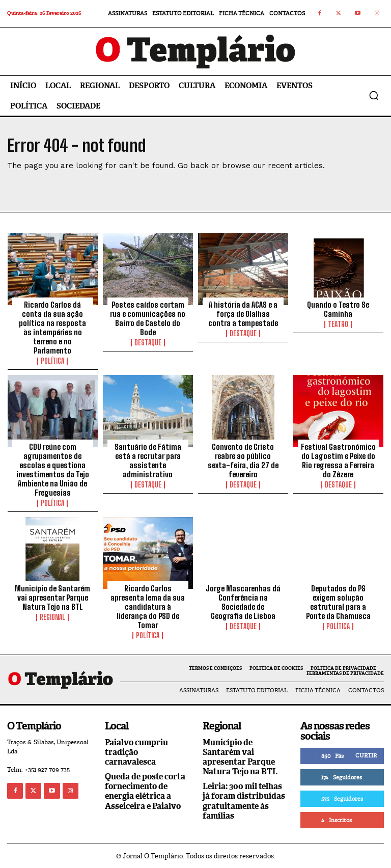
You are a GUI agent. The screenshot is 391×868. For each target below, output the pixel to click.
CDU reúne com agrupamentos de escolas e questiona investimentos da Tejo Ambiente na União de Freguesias (53, 470)
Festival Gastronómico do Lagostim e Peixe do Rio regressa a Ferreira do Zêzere (338, 460)
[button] (374, 95)
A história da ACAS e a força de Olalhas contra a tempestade (243, 314)
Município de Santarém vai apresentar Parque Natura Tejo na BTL (52, 598)
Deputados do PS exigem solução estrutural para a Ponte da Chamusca (338, 602)
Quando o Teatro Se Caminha (338, 309)
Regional (52, 617)
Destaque (148, 343)
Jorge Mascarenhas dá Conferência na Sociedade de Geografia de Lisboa (243, 602)
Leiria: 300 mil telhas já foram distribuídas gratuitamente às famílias (244, 801)
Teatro (338, 324)
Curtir (366, 755)
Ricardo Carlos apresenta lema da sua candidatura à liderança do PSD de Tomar (148, 607)
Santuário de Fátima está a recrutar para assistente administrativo (148, 460)
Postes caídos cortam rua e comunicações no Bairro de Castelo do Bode (148, 318)
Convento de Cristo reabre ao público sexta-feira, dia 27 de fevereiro (243, 460)
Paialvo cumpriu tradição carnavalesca (136, 752)
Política (52, 361)
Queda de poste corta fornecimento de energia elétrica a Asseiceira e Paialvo (145, 791)
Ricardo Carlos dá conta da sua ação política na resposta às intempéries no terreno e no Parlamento (52, 328)
